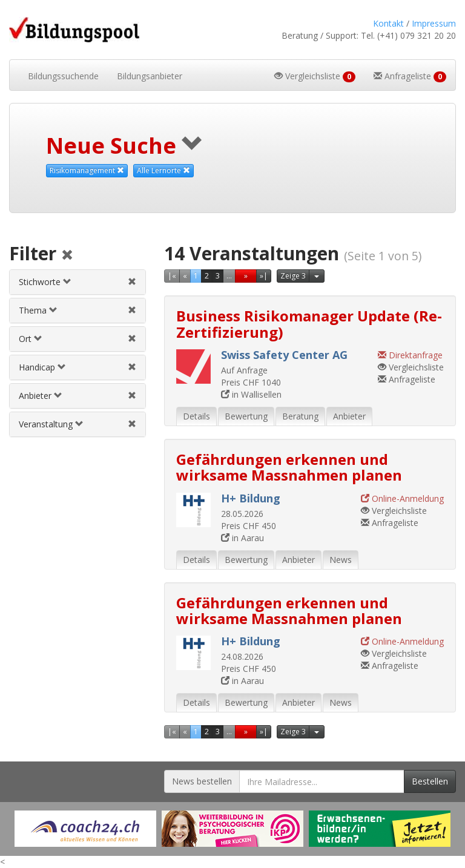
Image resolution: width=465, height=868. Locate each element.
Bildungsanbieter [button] (150, 76)
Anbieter (41, 396)
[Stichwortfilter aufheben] (132, 282)
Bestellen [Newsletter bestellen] (430, 781)
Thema (38, 310)
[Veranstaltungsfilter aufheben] (132, 424)
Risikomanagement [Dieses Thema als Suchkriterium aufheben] (87, 170)
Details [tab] (196, 416)
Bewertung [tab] (246, 416)
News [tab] (341, 560)
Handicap (42, 367)
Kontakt (388, 23)
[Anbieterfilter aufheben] (132, 396)
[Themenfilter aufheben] (132, 310)
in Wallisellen (251, 394)
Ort (31, 339)
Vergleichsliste (411, 367)
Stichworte (45, 282)
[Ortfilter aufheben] (132, 339)
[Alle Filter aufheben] (67, 256)
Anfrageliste (407, 379)
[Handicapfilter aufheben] (132, 367)
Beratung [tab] (300, 416)
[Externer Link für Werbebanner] (85, 829)
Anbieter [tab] (349, 416)
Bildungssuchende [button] (63, 76)
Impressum (434, 23)
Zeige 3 (293, 276)
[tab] (77, 282)
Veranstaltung (51, 424)
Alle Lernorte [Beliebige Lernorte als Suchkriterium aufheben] (163, 170)
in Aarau (242, 538)
